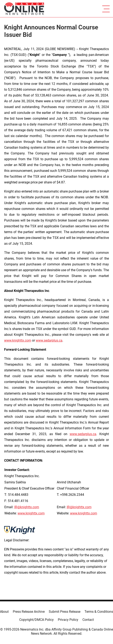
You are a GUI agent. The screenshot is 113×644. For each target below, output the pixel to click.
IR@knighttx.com (27, 507)
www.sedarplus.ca (83, 434)
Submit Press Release (65, 612)
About (4, 612)
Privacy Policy (68, 620)
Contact (88, 620)
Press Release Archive (29, 612)
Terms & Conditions (99, 612)
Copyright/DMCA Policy (36, 620)
